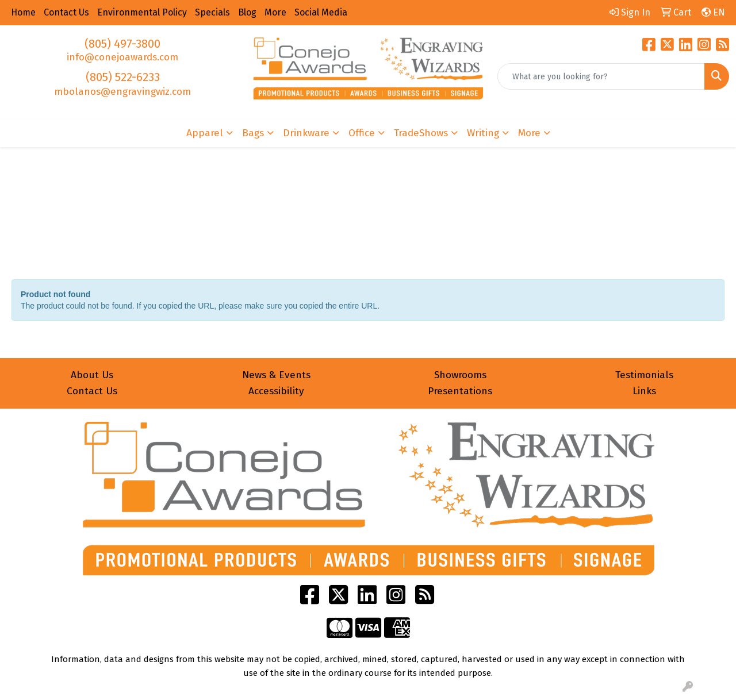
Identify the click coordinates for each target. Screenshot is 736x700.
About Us (92, 375)
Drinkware (306, 133)
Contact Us (92, 391)
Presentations (460, 391)
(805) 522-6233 (123, 77)
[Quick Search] (601, 76)
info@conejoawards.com (122, 57)
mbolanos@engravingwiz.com (122, 92)
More (529, 133)
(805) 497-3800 (122, 44)
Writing (483, 133)
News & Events (276, 375)
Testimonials (644, 375)
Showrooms (460, 375)
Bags (253, 133)
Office (362, 133)
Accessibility (276, 391)
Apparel (205, 133)
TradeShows (421, 133)
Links (644, 391)
